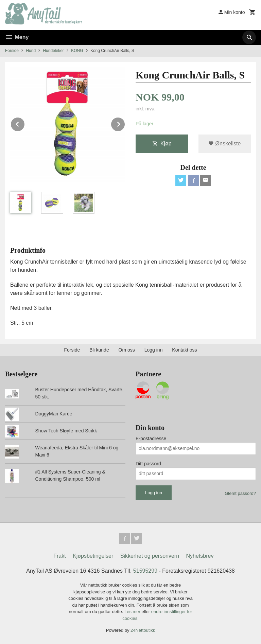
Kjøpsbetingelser (93, 556)
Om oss (127, 350)
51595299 (145, 571)
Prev (25, 123)
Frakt (59, 556)
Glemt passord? (240, 493)
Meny (17, 37)
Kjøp (162, 144)
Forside (12, 51)
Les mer (133, 612)
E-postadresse (151, 439)
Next (125, 123)
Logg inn (154, 350)
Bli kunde (99, 350)
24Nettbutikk (143, 630)
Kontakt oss (184, 350)
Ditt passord (148, 464)
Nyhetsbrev (200, 556)
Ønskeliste (224, 144)
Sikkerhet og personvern (150, 556)
